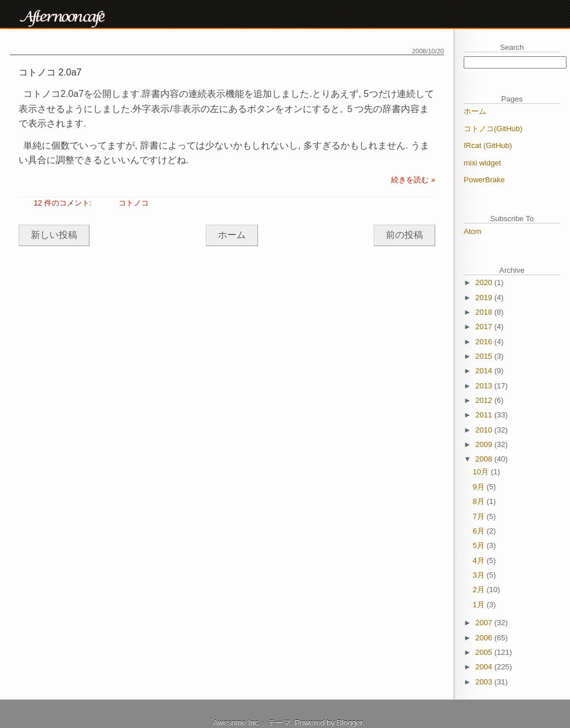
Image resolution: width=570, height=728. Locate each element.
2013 (485, 386)
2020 (485, 282)
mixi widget (482, 163)
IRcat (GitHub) (488, 145)
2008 (485, 459)
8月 (480, 501)
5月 (480, 545)
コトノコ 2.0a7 (50, 72)
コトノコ (134, 203)
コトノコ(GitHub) (493, 129)
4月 (480, 561)
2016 (485, 342)
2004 (485, 667)
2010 (485, 430)
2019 (485, 298)
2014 (485, 371)
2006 (485, 638)
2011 (485, 415)
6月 (480, 531)
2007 (485, 623)
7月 (480, 516)
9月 (480, 487)
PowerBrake (484, 180)
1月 (480, 605)
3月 (480, 575)
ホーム (232, 235)
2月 (480, 590)
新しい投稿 (54, 235)
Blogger (350, 722)
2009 (485, 444)
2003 (485, 682)
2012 (485, 400)
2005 (485, 652)
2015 (485, 356)
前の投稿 (404, 235)
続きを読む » (413, 180)
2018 (485, 312)
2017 (485, 327)
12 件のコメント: (64, 203)
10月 (482, 472)
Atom (472, 231)
